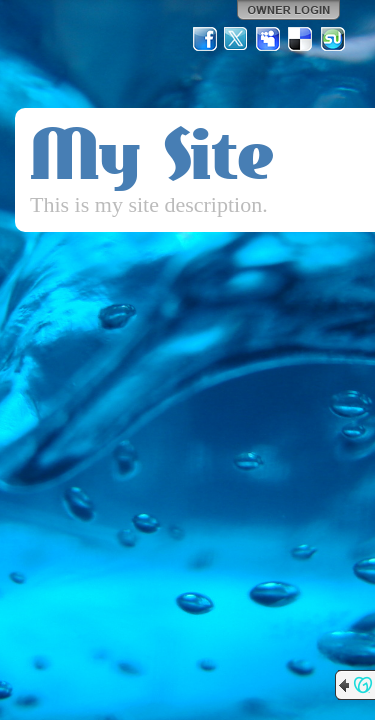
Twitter (237, 39)
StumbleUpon (333, 39)
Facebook (205, 39)
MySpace (269, 39)
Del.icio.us (301, 39)
